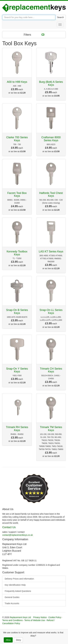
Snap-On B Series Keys (17, 312)
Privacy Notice (40, 617)
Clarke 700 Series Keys (17, 139)
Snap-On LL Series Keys (51, 312)
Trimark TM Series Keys (51, 429)
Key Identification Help (15, 585)
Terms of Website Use (35, 620)
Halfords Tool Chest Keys (51, 195)
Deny (18, 640)
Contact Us (9, 527)
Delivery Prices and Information (19, 579)
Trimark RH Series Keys (17, 429)
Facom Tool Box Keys (17, 195)
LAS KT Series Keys (51, 252)
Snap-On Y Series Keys (17, 370)
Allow (8, 640)
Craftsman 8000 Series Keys (51, 139)
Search (60, 17)
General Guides (12, 597)
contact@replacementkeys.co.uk (18, 535)
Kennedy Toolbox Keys (17, 253)
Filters (34, 35)
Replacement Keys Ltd (20, 617)
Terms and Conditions (12, 620)
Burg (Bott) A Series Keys (51, 83)
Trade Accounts (12, 603)
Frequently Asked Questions (18, 591)
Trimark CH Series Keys (51, 370)
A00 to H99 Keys (17, 82)
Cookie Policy (55, 617)
